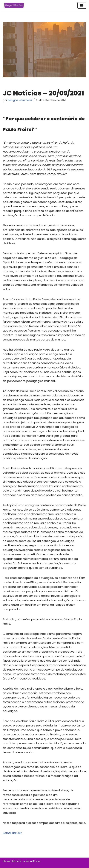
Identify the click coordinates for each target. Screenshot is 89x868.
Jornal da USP (12, 833)
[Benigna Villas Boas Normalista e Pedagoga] (14, 5)
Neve (6, 861)
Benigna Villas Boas (20, 100)
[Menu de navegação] (82, 5)
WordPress (33, 861)
